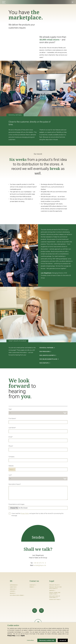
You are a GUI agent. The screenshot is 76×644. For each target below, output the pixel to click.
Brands (13, 593)
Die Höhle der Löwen (17, 595)
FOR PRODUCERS (49, 352)
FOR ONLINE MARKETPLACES (52, 359)
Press (32, 587)
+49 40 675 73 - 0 (40, 563)
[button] (4, 2)
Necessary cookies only (47, 640)
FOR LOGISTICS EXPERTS (51, 355)
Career (13, 591)
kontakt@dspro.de (40, 565)
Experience (14, 585)
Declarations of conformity (55, 597)
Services (13, 589)
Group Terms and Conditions (55, 593)
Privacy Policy (25, 513)
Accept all (63, 640)
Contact (33, 585)
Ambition (13, 587)
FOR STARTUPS (48, 363)
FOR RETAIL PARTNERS (51, 348)
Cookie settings (55, 600)
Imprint (52, 591)
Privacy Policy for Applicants (55, 588)
